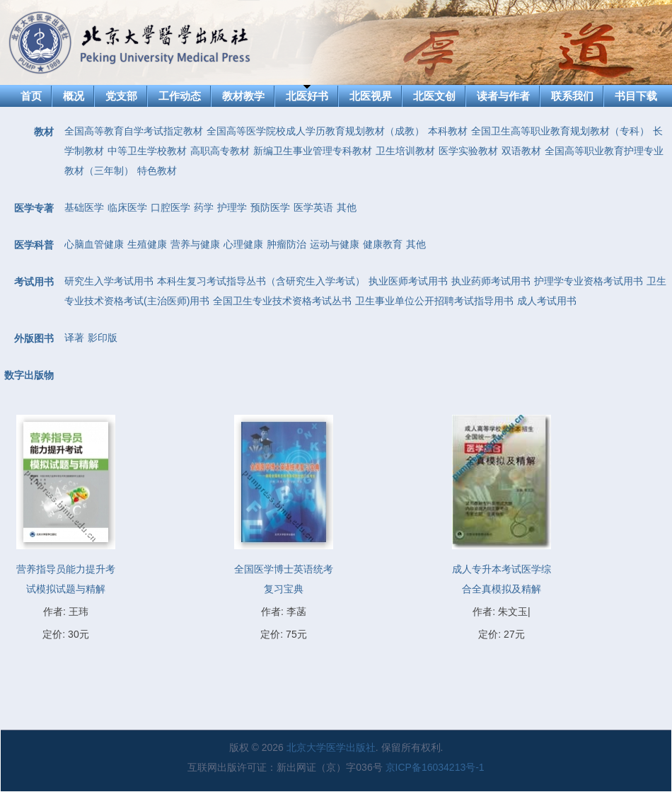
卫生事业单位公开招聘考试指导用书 (434, 301)
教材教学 (243, 96)
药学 (204, 207)
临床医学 (127, 207)
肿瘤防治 (286, 244)
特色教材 (157, 171)
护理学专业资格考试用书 (589, 281)
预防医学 (270, 207)
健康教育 (383, 244)
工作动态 (180, 96)
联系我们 (572, 96)
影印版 (103, 338)
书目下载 (636, 96)
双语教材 (521, 151)
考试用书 (34, 282)
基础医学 (84, 207)
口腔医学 (170, 207)
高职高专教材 (220, 151)
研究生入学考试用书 (109, 281)
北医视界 (371, 96)
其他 (347, 207)
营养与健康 (195, 244)
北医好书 (307, 96)
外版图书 (34, 338)
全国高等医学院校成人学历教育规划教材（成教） (315, 131)
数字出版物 (29, 375)
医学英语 (313, 207)
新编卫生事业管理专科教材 (313, 151)
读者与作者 (503, 96)
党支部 (121, 96)
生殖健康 (147, 244)
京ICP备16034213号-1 (435, 767)
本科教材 (448, 131)
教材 (44, 132)
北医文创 (434, 96)
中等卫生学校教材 (147, 151)
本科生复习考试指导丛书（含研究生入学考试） (261, 281)
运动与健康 (335, 244)
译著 (74, 338)
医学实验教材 (468, 151)
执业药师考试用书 (491, 281)
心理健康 (243, 244)
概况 (74, 96)
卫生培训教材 (405, 151)
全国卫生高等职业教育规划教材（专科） (560, 131)
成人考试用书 (547, 301)
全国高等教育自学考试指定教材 (134, 131)
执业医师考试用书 (408, 281)
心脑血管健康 (94, 244)
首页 (31, 96)
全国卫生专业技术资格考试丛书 (282, 301)
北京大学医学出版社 (331, 747)
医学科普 (34, 245)
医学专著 (34, 208)
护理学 (232, 207)
